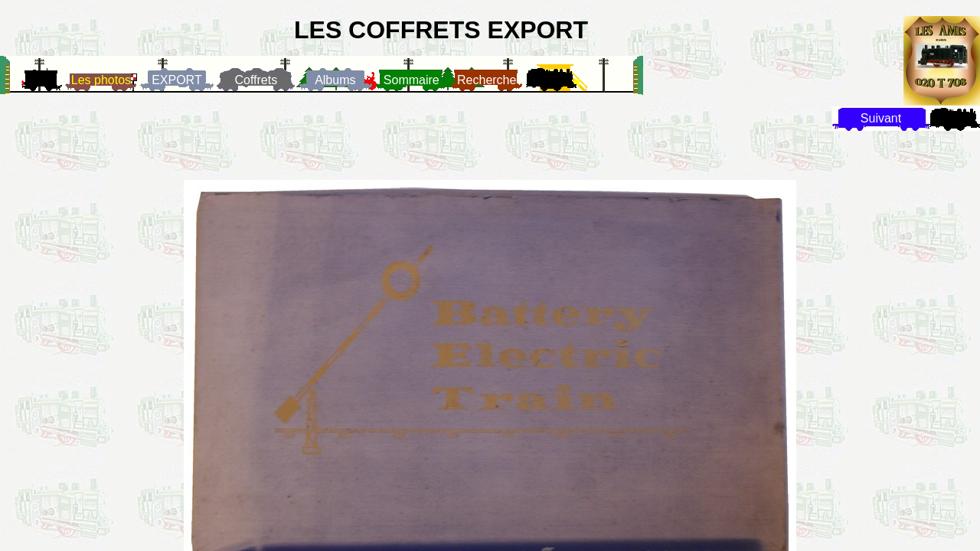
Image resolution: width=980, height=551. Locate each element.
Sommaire (412, 80)
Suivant (881, 118)
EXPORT (177, 80)
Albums (335, 80)
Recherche (487, 80)
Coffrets (256, 80)
